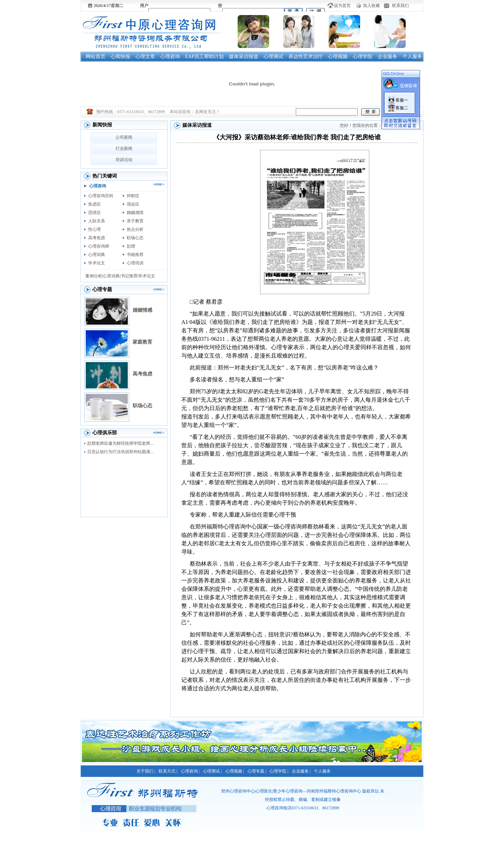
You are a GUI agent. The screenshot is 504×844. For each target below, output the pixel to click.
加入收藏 (371, 6)
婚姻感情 (135, 213)
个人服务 (412, 57)
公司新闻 (124, 137)
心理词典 (97, 255)
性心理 (94, 229)
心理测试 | (212, 771)
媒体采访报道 (244, 57)
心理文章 (145, 57)
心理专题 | (257, 771)
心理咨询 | (190, 771)
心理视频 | (235, 771)
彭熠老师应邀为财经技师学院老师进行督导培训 (122, 443)
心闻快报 (120, 57)
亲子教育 (135, 221)
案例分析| (94, 276)
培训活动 (124, 160)
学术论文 (97, 263)
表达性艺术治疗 (306, 57)
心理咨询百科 (101, 196)
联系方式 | (168, 771)
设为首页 (342, 6)
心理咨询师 (99, 246)
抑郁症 (133, 196)
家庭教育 (142, 342)
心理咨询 (170, 57)
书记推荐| (129, 276)
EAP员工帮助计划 (204, 57)
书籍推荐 (135, 255)
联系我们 (400, 6)
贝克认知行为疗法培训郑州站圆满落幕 (122, 452)
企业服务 (387, 57)
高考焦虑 (97, 238)
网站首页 (96, 57)
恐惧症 (94, 213)
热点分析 (135, 229)
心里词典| (112, 276)
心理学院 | (279, 771)
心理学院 (363, 57)
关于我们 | (146, 771)
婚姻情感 (142, 310)
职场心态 (135, 238)
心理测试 (273, 57)
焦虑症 (94, 204)
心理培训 (135, 263)
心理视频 (338, 57)
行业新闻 (124, 148)
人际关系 (97, 221)
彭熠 (131, 246)
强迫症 (133, 204)
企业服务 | (301, 771)
